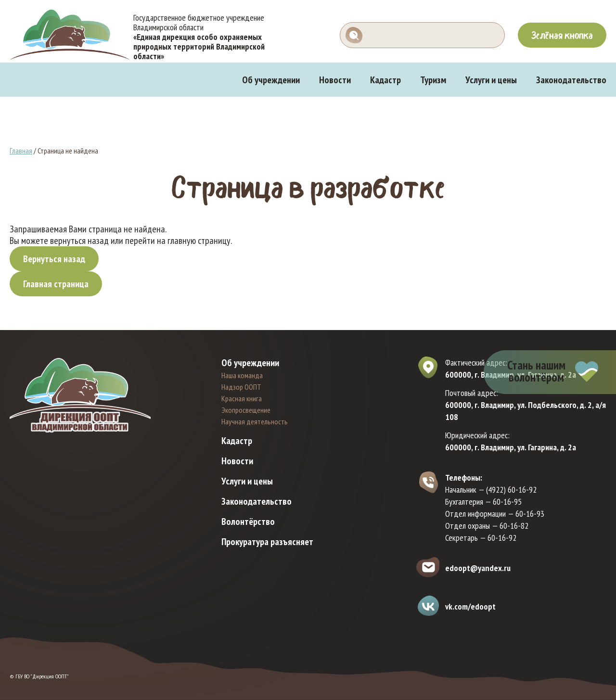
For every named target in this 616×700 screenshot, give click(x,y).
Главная (21, 151)
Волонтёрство (248, 522)
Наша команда (242, 375)
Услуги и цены (491, 80)
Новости (335, 80)
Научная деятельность (255, 421)
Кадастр (385, 80)
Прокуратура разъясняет (267, 542)
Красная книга (242, 398)
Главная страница (56, 284)
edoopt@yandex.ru (478, 568)
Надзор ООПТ (241, 387)
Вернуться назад (54, 259)
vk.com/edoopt (470, 606)
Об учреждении (271, 80)
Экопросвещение (246, 410)
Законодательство (571, 80)
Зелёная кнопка (562, 35)
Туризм (433, 80)
